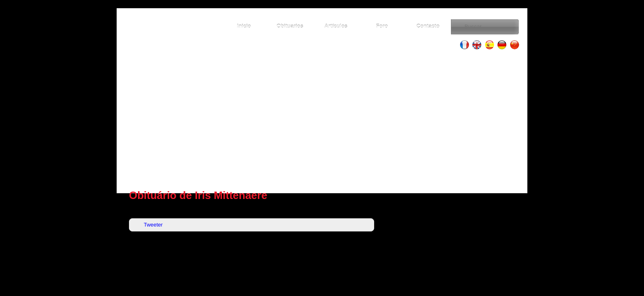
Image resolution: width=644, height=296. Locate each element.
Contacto (428, 26)
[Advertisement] (322, 119)
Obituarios (290, 26)
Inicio (244, 26)
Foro (382, 26)
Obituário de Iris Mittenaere (198, 195)
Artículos (336, 26)
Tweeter (153, 225)
